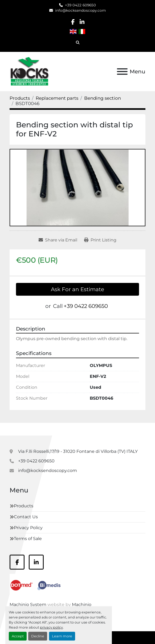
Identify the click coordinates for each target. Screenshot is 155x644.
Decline (38, 636)
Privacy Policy (28, 528)
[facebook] (73, 22)
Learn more (62, 636)
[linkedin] (82, 22)
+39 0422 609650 (80, 5)
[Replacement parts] (57, 98)
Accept (18, 636)
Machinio (82, 605)
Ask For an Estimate (77, 289)
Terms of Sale (28, 539)
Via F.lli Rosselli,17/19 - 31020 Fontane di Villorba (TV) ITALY (78, 451)
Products (24, 506)
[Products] (20, 98)
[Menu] (122, 72)
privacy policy (51, 627)
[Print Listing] (100, 240)
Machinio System (28, 605)
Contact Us (26, 517)
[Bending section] (103, 98)
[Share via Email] (58, 240)
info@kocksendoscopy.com (80, 10)
